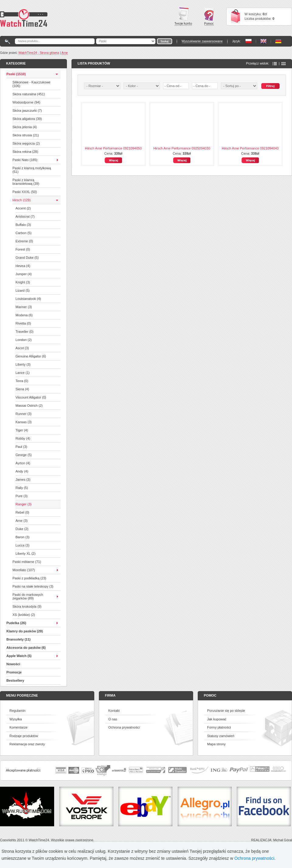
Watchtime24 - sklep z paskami (24, 18)
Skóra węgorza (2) (26, 143)
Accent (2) (23, 208)
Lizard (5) (23, 290)
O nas (113, 719)
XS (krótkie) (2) (24, 615)
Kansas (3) (24, 422)
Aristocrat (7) (25, 216)
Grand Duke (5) (27, 258)
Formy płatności (219, 727)
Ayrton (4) (23, 463)
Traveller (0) (24, 332)
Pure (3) (22, 496)
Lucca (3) (23, 545)
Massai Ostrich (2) (29, 406)
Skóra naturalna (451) (29, 94)
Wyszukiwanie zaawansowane (202, 41)
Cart (235, 17)
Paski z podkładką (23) (29, 578)
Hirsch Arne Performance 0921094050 (113, 148)
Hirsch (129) (22, 200)
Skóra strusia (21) (26, 135)
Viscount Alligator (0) (31, 397)
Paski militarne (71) (27, 562)
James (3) (23, 480)
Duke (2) (22, 529)
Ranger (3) (24, 504)
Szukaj (270, 86)
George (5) (24, 455)
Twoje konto (183, 16)
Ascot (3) (22, 348)
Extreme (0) (24, 241)
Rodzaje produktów (24, 736)
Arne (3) (22, 521)
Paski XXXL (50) (25, 192)
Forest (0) (23, 249)
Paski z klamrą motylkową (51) (32, 170)
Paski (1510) (16, 74)
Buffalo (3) (23, 225)
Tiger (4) (22, 430)
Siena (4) (22, 389)
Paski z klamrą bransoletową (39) (26, 182)
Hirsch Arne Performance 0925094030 (182, 148)
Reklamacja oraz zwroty (27, 744)
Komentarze (18, 727)
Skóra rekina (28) (25, 152)
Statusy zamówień (221, 736)
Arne (65, 53)
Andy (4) (22, 471)
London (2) (24, 340)
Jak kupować (217, 719)
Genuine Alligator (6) (31, 356)
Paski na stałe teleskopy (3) (33, 586)
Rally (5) (22, 488)
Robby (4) (23, 438)
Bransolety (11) (18, 639)
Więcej (113, 160)
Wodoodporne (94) (26, 102)
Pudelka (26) (16, 623)
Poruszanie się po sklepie (226, 711)
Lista (275, 64)
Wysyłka (16, 719)
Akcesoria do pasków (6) (26, 648)
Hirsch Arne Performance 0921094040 (250, 148)
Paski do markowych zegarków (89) (28, 596)
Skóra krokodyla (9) (27, 606)
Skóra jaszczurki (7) (27, 111)
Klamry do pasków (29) (25, 631)
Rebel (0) (22, 512)
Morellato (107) (24, 570)
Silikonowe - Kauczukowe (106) (31, 84)
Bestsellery (15, 680)
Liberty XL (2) (26, 553)
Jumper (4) (24, 274)
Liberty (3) (23, 364)
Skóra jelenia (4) (25, 127)
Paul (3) (21, 447)
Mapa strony (216, 744)
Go (165, 41)
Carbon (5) (24, 233)
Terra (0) (22, 381)
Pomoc (209, 17)
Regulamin (17, 711)
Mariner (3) (24, 307)
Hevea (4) (23, 266)
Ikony (283, 64)
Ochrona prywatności (124, 727)
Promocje (14, 672)
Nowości (13, 664)
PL (249, 41)
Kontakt (114, 711)
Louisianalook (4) (28, 299)
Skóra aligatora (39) (27, 119)
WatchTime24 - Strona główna (39, 53)
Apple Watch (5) (19, 656)
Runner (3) (24, 414)
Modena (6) (24, 315)
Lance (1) (23, 373)
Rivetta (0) (23, 323)
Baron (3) (23, 537)
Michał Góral (283, 840)
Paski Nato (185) (25, 160)
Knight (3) (23, 282)
